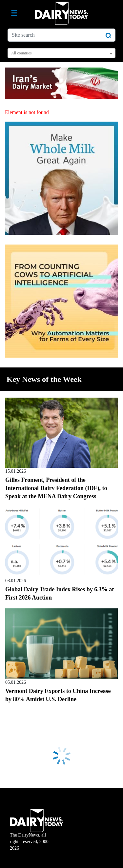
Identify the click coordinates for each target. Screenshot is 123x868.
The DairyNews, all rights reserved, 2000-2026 (37, 834)
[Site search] (61, 35)
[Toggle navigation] (14, 13)
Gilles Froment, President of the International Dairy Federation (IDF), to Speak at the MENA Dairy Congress (56, 488)
